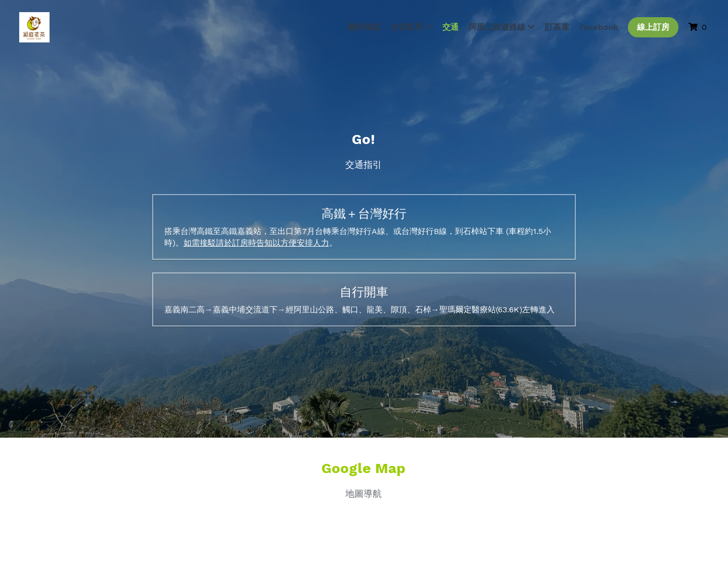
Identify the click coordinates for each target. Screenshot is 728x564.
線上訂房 (652, 28)
